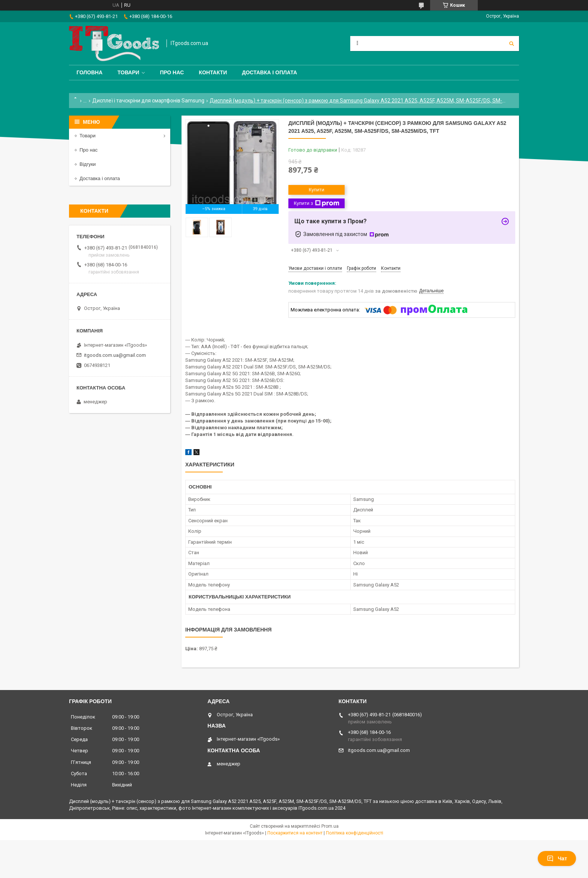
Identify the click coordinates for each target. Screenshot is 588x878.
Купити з (316, 203)
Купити (316, 190)
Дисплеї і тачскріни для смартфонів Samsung (148, 101)
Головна (89, 72)
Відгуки (88, 164)
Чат (557, 858)
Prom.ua (330, 826)
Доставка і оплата (269, 72)
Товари (128, 72)
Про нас (172, 72)
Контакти (213, 72)
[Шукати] (511, 44)
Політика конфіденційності (355, 833)
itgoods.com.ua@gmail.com (115, 355)
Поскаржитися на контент (295, 833)
